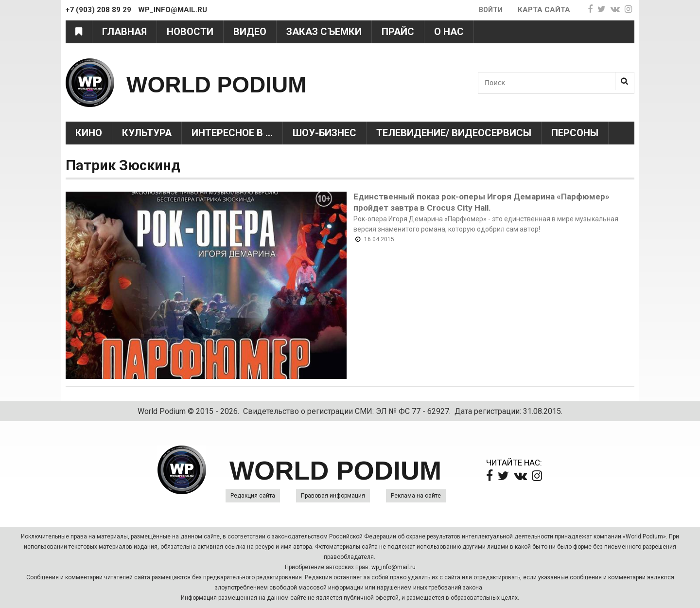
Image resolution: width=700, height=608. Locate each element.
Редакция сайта (253, 496)
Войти (490, 10)
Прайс (398, 32)
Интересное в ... (232, 133)
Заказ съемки (324, 32)
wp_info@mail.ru (394, 567)
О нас (449, 32)
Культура (147, 133)
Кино (89, 133)
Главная (124, 32)
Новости (190, 32)
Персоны (575, 133)
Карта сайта (544, 10)
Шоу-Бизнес (324, 133)
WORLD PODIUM (244, 82)
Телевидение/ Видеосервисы (454, 133)
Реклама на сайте (416, 496)
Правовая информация (333, 496)
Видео (250, 32)
